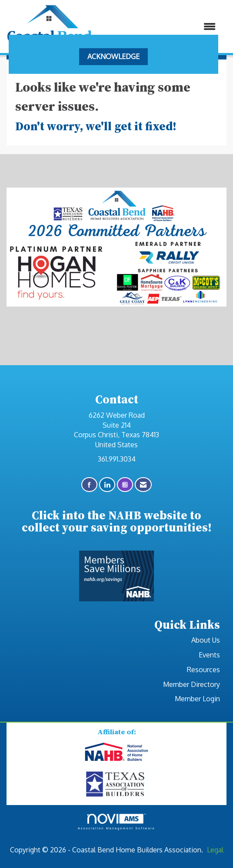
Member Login (197, 699)
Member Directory (191, 684)
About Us (206, 640)
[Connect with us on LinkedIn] (107, 485)
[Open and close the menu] (158, 27)
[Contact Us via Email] (143, 485)
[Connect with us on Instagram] (125, 485)
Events (209, 655)
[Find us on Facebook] (89, 485)
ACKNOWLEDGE (113, 56)
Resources (203, 670)
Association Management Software (116, 822)
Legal (215, 850)
